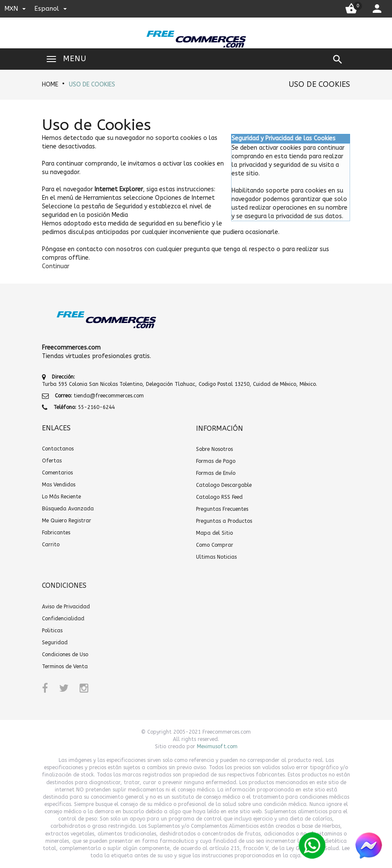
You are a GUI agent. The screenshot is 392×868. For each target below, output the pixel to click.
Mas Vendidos (59, 485)
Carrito (51, 545)
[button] (56, 266)
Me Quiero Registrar (67, 521)
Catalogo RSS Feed (219, 497)
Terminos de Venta (65, 667)
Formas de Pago (216, 461)
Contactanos (58, 449)
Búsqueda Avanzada (68, 509)
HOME (50, 84)
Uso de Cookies (92, 84)
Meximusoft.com (217, 747)
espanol (50, 9)
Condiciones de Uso (65, 655)
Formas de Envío (216, 473)
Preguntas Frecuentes (222, 509)
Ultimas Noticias (216, 557)
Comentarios (57, 473)
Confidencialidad (63, 619)
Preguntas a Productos (224, 521)
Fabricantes (56, 533)
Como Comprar (215, 545)
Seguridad (55, 643)
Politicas (52, 631)
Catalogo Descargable (224, 485)
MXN (15, 9)
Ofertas (52, 461)
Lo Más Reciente (61, 497)
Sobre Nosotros (214, 449)
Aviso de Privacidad (66, 607)
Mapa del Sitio (214, 533)
